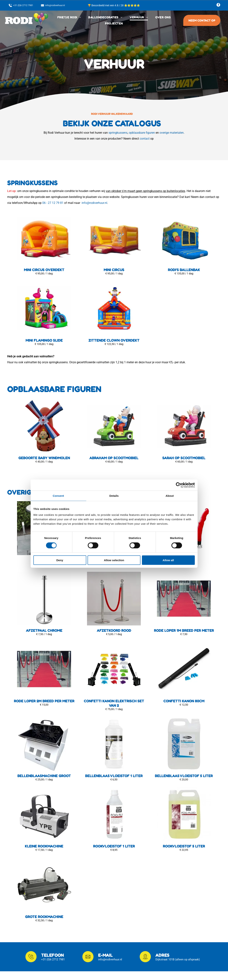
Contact (75, 939)
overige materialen (172, 133)
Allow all (168, 526)
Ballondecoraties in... (83, 955)
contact (145, 139)
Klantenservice (79, 933)
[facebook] (218, 5)
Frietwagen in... (79, 950)
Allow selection (114, 526)
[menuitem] (69, 17)
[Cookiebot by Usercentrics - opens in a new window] (179, 451)
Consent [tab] (58, 462)
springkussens (118, 133)
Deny (60, 526)
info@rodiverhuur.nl (94, 203)
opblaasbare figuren (142, 133)
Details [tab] (114, 462)
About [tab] (170, 462)
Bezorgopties (78, 927)
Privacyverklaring (80, 944)
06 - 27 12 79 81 (53, 203)
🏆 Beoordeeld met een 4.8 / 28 (106, 5)
